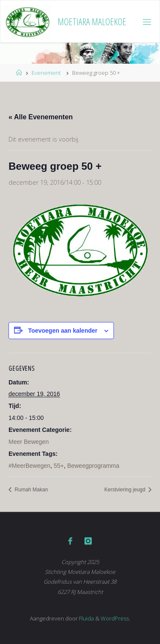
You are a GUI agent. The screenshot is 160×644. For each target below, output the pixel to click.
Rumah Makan (31, 490)
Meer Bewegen (29, 442)
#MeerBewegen (29, 466)
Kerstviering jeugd (126, 490)
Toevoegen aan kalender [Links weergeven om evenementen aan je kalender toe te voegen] (63, 331)
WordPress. (115, 618)
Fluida (86, 618)
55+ (59, 466)
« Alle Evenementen (41, 117)
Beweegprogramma (93, 466)
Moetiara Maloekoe (92, 22)
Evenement (46, 73)
